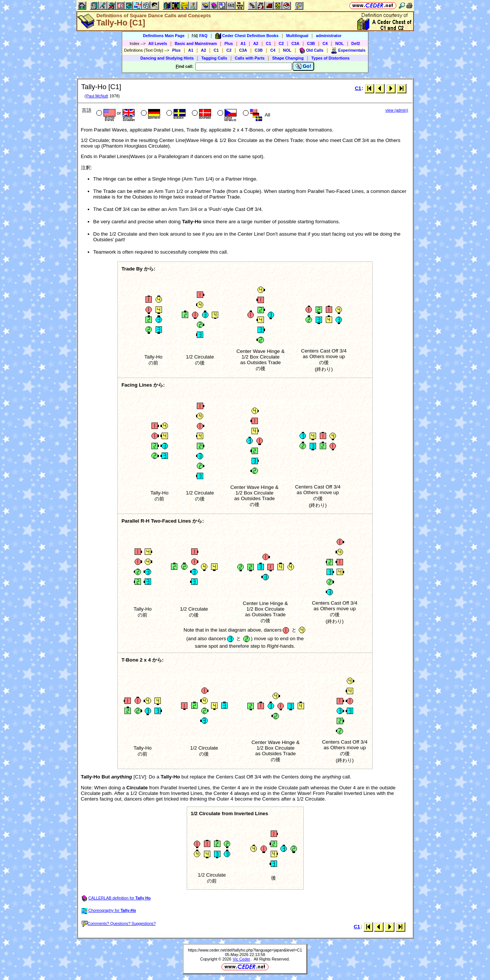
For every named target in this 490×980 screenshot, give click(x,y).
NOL (339, 43)
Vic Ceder (242, 959)
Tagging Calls (214, 58)
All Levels (158, 43)
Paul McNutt (97, 96)
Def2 (356, 43)
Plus (229, 43)
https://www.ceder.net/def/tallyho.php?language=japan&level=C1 (245, 950)
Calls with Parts (249, 58)
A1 (243, 43)
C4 (325, 43)
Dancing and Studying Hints (167, 58)
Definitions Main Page (164, 36)
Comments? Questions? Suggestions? (119, 923)
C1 (268, 43)
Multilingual (297, 36)
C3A (295, 43)
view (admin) (397, 110)
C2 (281, 43)
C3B (311, 43)
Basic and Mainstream (196, 43)
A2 (256, 43)
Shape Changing (288, 58)
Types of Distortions (330, 58)
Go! (303, 66)
